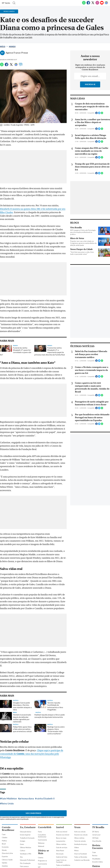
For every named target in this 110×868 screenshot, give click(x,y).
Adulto (58, 861)
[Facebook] (88, 4)
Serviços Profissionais (63, 864)
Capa (4, 802)
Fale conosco (24, 834)
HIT (39, 835)
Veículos (59, 853)
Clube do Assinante (8, 861)
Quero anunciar (61, 847)
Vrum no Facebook (81, 821)
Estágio (23, 809)
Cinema (41, 825)
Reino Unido (63, 771)
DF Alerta (96, 799)
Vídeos (77, 815)
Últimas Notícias (26, 815)
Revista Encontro (98, 814)
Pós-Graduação (25, 831)
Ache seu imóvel (62, 799)
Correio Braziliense (8, 796)
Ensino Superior (25, 802)
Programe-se (42, 828)
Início (3, 46)
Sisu (21, 825)
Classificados (63, 842)
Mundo (12, 46)
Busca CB (5, 858)
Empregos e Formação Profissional (64, 857)
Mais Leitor (42, 841)
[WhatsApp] (84, 4)
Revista (95, 823)
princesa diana (27, 771)
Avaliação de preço (81, 812)
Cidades (5, 805)
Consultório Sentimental (42, 803)
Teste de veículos (80, 809)
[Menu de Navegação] (6, 3)
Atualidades (96, 826)
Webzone (41, 811)
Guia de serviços (62, 815)
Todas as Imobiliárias (63, 833)
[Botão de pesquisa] (13, 3)
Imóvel (60, 795)
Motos (76, 818)
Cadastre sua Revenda (82, 828)
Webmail (41, 814)
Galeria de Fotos (62, 825)
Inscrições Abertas (26, 852)
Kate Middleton (9, 771)
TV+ (39, 838)
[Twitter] (93, 4)
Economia (5, 815)
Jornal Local (96, 802)
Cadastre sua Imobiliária (61, 837)
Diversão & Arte (7, 821)
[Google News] (106, 4)
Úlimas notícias (61, 812)
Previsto (23, 846)
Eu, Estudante (28, 795)
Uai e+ (94, 844)
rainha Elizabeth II (45, 771)
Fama (40, 799)
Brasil (4, 811)
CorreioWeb (45, 795)
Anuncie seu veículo (81, 802)
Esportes (5, 824)
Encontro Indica (98, 830)
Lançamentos (61, 809)
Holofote (5, 834)
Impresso (7, 844)
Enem (22, 812)
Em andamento (25, 849)
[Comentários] (21, 66)
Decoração (60, 821)
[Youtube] (102, 4)
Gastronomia (42, 808)
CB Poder (95, 806)
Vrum (77, 795)
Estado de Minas (98, 838)
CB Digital (5, 855)
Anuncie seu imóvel (63, 802)
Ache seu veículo (80, 799)
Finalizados (24, 855)
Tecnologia (6, 837)
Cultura (23, 818)
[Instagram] (97, 4)
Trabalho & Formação (27, 806)
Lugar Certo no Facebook (61, 829)
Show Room (60, 818)
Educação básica (26, 799)
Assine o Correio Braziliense (7, 865)
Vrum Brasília (97, 809)
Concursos (26, 838)
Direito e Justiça (7, 852)
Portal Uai (96, 841)
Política (4, 808)
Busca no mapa (61, 806)
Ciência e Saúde (7, 827)
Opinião (4, 830)
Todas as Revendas (81, 825)
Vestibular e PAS (26, 821)
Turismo (5, 840)
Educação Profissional (27, 828)
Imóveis (59, 850)
